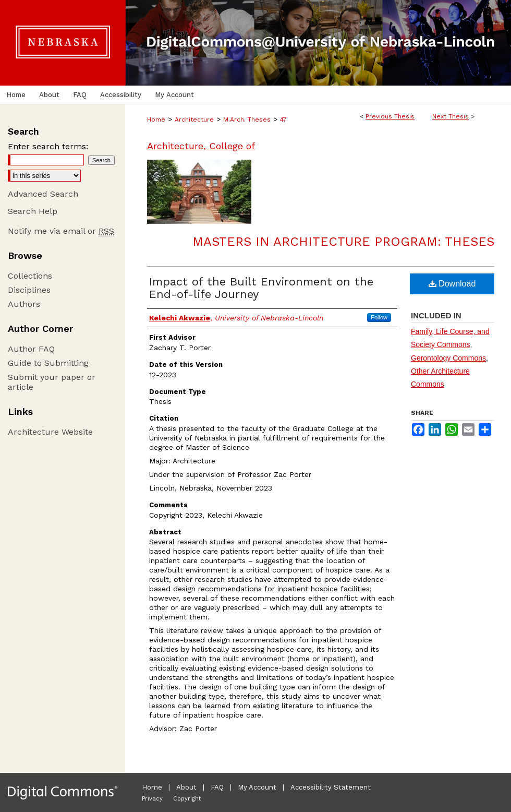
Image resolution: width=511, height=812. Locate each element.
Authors (24, 304)
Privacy (152, 799)
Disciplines (29, 290)
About (186, 787)
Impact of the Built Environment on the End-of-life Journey (261, 288)
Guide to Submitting (48, 363)
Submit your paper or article (52, 382)
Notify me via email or (61, 231)
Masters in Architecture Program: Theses (343, 242)
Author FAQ (31, 349)
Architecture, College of (201, 146)
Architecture (194, 120)
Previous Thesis (390, 116)
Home (156, 120)
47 (283, 120)
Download (452, 284)
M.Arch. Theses (247, 120)
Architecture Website (50, 432)
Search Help (33, 211)
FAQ (217, 787)
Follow (379, 317)
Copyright (187, 799)
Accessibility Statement (331, 787)
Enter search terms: (48, 146)
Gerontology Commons (448, 358)
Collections (30, 276)
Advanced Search (43, 194)
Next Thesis (451, 116)
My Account (257, 787)
